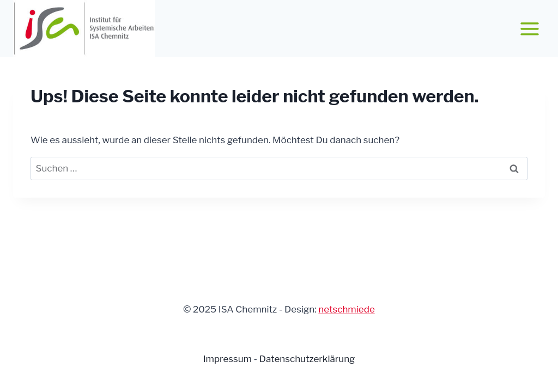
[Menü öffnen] (529, 29)
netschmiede (346, 309)
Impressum (229, 359)
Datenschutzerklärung (307, 359)
